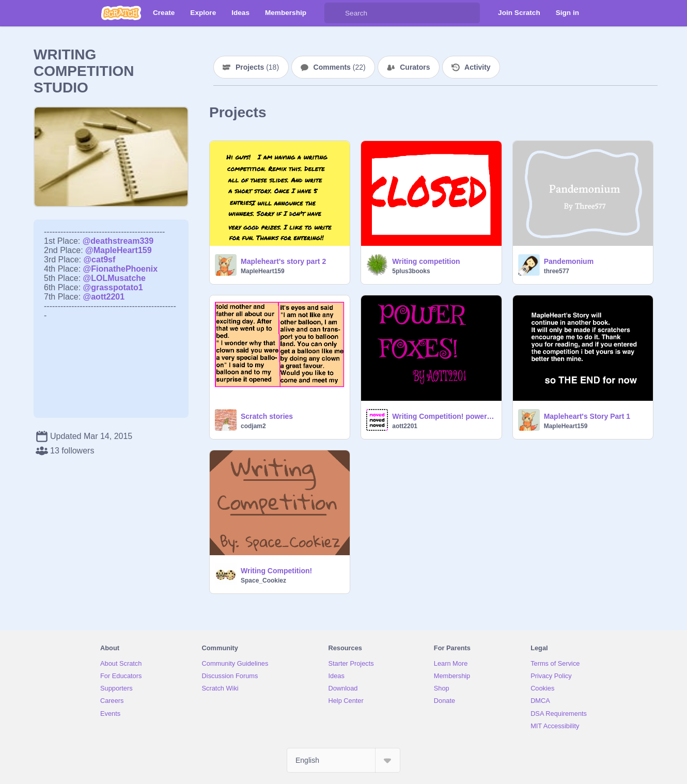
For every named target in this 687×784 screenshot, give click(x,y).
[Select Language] (343, 760)
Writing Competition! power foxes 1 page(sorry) (443, 416)
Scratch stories (267, 416)
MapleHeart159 (263, 271)
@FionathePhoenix (121, 269)
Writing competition (426, 261)
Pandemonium (569, 261)
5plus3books (411, 271)
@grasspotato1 (113, 287)
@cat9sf (99, 260)
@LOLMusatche (114, 278)
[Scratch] (121, 13)
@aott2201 (104, 297)
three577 (557, 271)
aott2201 (405, 426)
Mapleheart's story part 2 (283, 261)
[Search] (335, 13)
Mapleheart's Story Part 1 (587, 416)
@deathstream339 (118, 241)
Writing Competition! (276, 571)
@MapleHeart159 (119, 250)
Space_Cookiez (263, 581)
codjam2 (253, 426)
